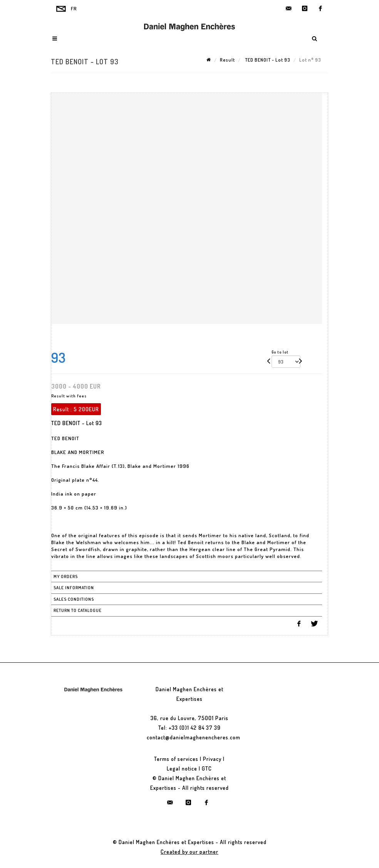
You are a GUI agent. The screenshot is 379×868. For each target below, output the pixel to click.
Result (227, 60)
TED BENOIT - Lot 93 (267, 60)
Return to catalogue (78, 610)
